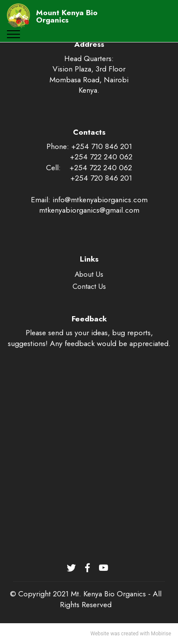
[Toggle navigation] (14, 34)
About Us (89, 274)
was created (124, 634)
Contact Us (89, 286)
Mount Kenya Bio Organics (67, 17)
